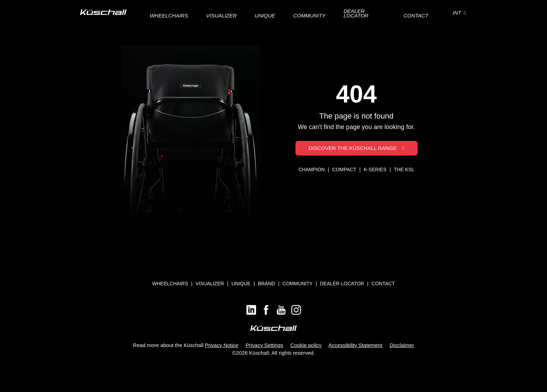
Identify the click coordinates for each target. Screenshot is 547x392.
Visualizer (210, 284)
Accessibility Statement (355, 345)
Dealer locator (342, 284)
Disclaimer (402, 345)
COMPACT (345, 169)
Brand (266, 284)
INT (459, 13)
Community (298, 284)
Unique (241, 284)
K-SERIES (376, 169)
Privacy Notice (222, 345)
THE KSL (404, 169)
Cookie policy (306, 345)
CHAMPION (312, 169)
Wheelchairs (170, 284)
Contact (383, 284)
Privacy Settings (264, 345)
